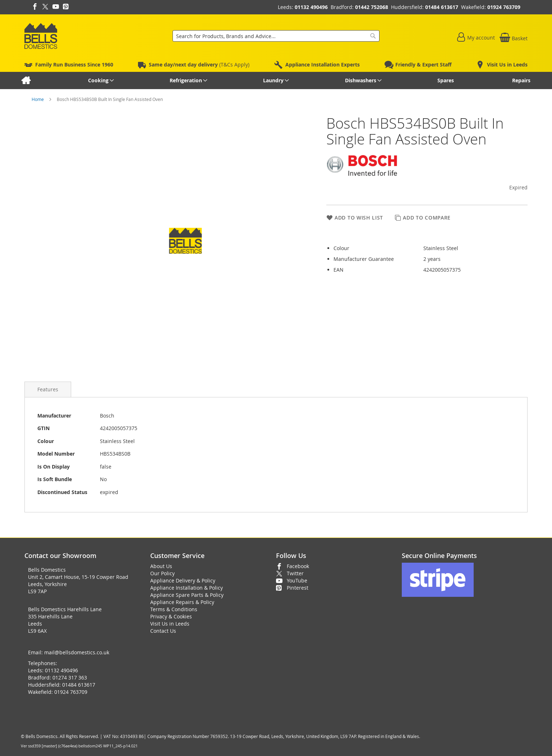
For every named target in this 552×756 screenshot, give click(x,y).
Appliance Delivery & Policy (183, 580)
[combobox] (276, 36)
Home (38, 99)
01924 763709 (504, 7)
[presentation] (48, 389)
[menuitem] (26, 80)
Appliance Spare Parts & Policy (187, 595)
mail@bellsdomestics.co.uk (77, 652)
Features (48, 389)
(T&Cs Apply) (199, 64)
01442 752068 (372, 7)
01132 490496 (311, 7)
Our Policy (162, 573)
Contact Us (163, 631)
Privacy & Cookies (171, 616)
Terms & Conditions (174, 609)
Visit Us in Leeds (170, 624)
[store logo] (41, 36)
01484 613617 (442, 7)
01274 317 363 (70, 677)
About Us (161, 566)
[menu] (276, 80)
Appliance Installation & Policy (187, 588)
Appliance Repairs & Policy (182, 602)
